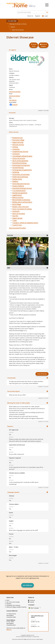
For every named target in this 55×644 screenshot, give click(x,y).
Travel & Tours (17, 225)
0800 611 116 (35, 626)
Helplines (15, 181)
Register (38, 16)
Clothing (15, 147)
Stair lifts (15, 216)
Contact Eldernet (12, 611)
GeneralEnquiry (43, 45)
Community (16, 149)
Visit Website (13, 100)
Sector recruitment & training (22, 209)
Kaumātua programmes (20, 193)
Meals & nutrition (18, 197)
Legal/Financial (17, 195)
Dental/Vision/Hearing (19, 163)
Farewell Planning (18, 168)
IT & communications (19, 191)
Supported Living (18, 142)
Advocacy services (18, 145)
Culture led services (19, 158)
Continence (16, 154)
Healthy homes (17, 179)
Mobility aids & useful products (22, 202)
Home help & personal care (21, 184)
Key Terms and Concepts (13, 602)
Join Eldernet (28, 585)
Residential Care (18, 138)
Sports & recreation (19, 213)
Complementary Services (20, 151)
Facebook (14, 105)
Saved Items (34, 45)
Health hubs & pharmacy (20, 177)
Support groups (17, 218)
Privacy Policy (36, 637)
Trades (15, 220)
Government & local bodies (21, 174)
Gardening (16, 172)
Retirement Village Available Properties (16, 607)
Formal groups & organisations (22, 170)
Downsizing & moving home (21, 165)
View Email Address (15, 96)
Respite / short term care (20, 207)
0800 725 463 (35, 622)
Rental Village (17, 204)
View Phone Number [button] (15, 92)
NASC (8, 600)
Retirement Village (18, 140)
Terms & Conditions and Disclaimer (24, 637)
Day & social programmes (20, 161)
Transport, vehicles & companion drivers (25, 223)
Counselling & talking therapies (22, 156)
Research (9, 604)
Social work (16, 211)
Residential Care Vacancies (13, 605)
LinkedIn (31, 602)
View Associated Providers (17, 228)
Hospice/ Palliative (18, 186)
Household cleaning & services (22, 188)
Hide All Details (42, 374)
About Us (30, 16)
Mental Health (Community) (21, 200)
